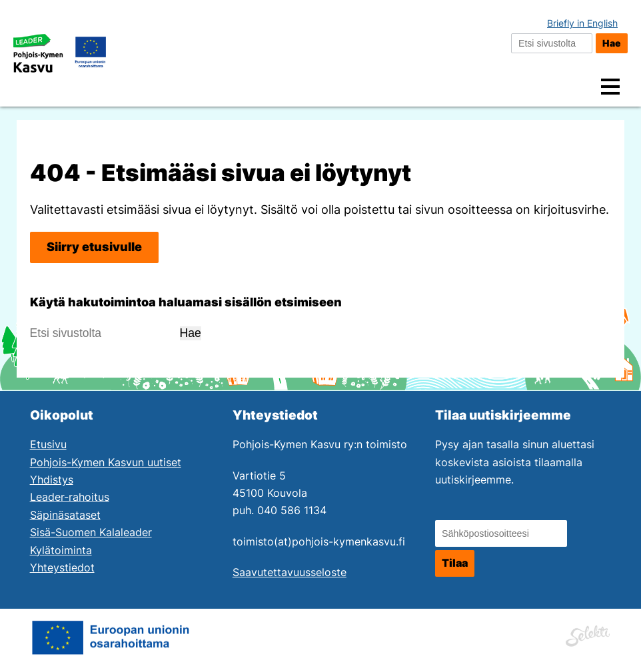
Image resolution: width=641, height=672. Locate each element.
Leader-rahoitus (70, 497)
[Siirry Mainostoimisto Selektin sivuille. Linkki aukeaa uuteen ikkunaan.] (588, 634)
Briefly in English (582, 23)
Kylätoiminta (61, 550)
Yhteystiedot (62, 568)
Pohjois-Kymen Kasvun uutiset (106, 463)
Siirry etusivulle (94, 247)
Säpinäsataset (65, 515)
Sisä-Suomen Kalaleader (91, 532)
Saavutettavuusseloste (290, 572)
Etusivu (48, 445)
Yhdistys (52, 480)
